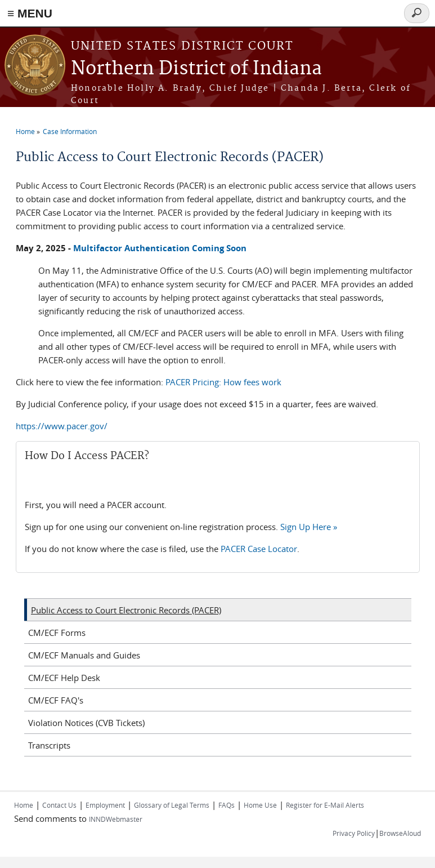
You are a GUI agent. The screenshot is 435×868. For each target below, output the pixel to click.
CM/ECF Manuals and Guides (84, 655)
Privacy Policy (354, 833)
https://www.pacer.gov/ (62, 426)
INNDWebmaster (116, 819)
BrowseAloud (400, 833)
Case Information (70, 131)
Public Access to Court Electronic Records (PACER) (126, 610)
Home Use (260, 805)
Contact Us (59, 805)
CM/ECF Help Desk (64, 678)
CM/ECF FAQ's (56, 700)
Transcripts (49, 745)
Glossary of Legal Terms (172, 805)
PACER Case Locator (259, 549)
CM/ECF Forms (57, 633)
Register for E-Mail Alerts (325, 805)
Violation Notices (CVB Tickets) (86, 723)
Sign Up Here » (309, 527)
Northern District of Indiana (196, 69)
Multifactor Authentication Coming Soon (160, 248)
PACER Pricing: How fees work (223, 382)
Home (25, 131)
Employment (105, 805)
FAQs (227, 805)
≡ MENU (30, 13)
